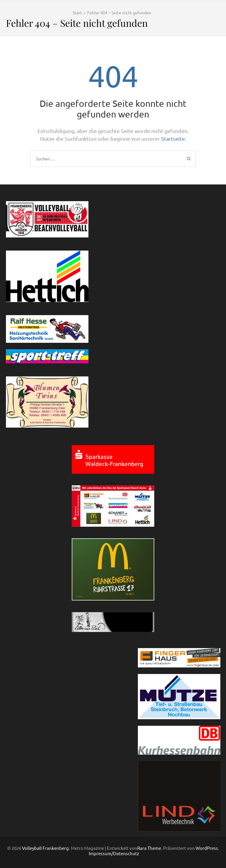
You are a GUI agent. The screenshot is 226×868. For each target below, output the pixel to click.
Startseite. (174, 139)
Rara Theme (149, 848)
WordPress (207, 848)
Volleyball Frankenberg (45, 848)
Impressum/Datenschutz (114, 853)
